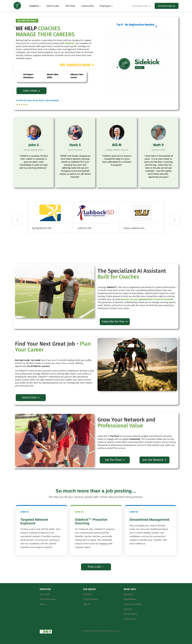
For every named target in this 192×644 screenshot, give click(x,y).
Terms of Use (130, 619)
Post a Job (45, 594)
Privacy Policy (130, 614)
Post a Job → (96, 567)
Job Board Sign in (142, 6)
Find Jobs (88, 594)
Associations (130, 599)
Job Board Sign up (167, 6)
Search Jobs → (31, 397)
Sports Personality (133, 604)
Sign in (43, 604)
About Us (128, 609)
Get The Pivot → (115, 460)
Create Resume (91, 599)
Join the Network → (154, 460)
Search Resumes (48, 599)
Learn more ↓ (32, 91)
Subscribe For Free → (115, 322)
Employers (129, 594)
